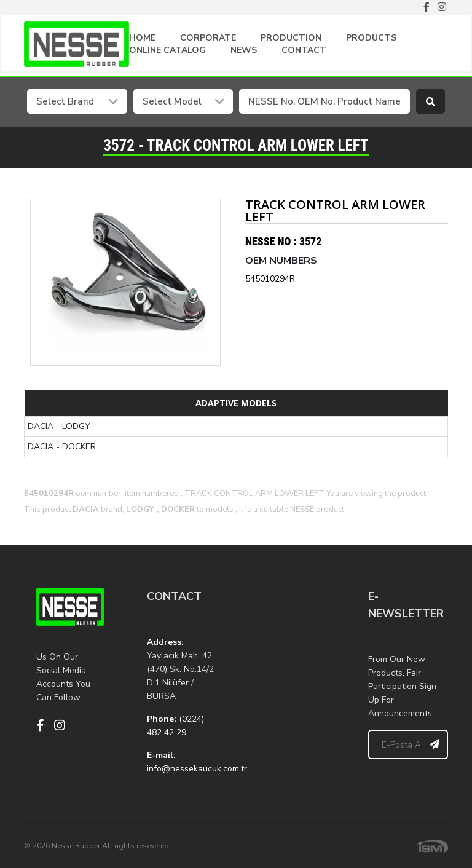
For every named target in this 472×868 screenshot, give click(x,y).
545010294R (270, 278)
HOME (142, 38)
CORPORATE (208, 38)
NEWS (244, 50)
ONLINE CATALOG (167, 50)
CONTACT (304, 50)
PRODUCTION (291, 38)
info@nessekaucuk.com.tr (197, 768)
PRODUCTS (371, 38)
